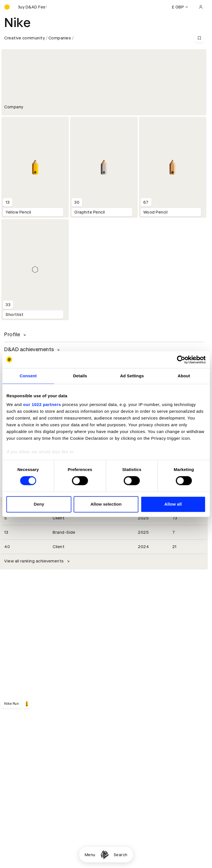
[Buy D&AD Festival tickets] (32, 7)
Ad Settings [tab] (132, 376)
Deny (39, 504)
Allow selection (106, 504)
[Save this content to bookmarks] (199, 38)
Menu (90, 855)
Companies (60, 38)
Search (121, 855)
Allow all (173, 504)
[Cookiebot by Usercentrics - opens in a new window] (181, 360)
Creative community (24, 38)
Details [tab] (80, 376)
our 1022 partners (42, 404)
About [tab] (184, 376)
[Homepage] (105, 855)
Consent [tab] (28, 376)
